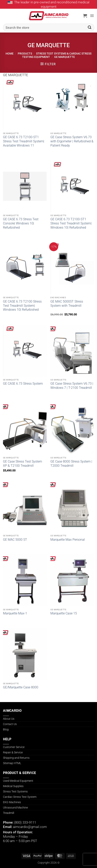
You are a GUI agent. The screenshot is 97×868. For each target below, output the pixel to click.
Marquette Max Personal (68, 540)
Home (10, 54)
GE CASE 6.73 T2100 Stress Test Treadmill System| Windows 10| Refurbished (22, 306)
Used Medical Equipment (18, 781)
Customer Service (14, 747)
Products (25, 54)
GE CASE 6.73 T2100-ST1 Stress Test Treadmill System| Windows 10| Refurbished (71, 223)
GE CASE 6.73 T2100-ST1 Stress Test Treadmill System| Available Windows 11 (24, 141)
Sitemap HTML (12, 763)
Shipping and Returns (16, 758)
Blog (6, 729)
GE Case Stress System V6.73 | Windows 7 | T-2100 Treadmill (72, 386)
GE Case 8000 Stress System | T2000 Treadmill (71, 464)
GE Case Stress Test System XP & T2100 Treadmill (23, 464)
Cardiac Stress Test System (20, 797)
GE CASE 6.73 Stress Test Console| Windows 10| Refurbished (21, 223)
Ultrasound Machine (15, 808)
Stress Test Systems (15, 791)
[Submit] (90, 28)
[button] (85, 16)
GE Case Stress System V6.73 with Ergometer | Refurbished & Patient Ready (72, 141)
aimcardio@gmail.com (30, 827)
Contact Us (10, 724)
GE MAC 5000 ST (15, 540)
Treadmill (9, 813)
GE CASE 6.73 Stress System (23, 384)
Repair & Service (13, 752)
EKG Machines (12, 802)
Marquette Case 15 (64, 613)
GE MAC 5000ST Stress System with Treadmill (67, 304)
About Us (9, 719)
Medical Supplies (13, 786)
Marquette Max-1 (15, 613)
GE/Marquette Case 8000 (21, 687)
